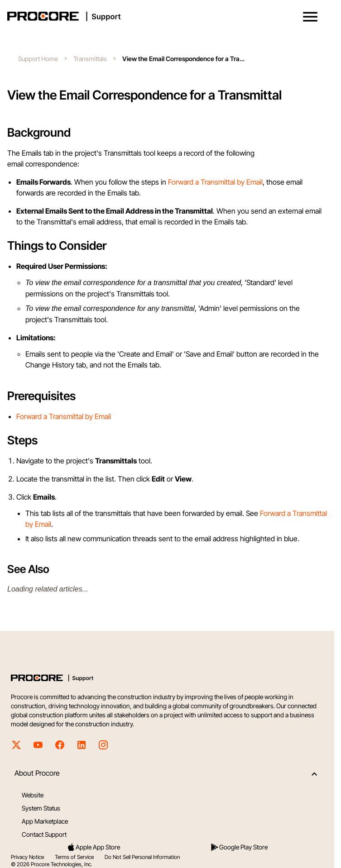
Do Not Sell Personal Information (142, 857)
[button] (310, 17)
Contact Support (44, 834)
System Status (41, 808)
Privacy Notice (27, 857)
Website (33, 795)
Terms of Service (74, 857)
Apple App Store (93, 847)
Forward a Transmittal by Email (215, 182)
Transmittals (90, 59)
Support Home (38, 59)
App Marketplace (45, 821)
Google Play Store (239, 847)
